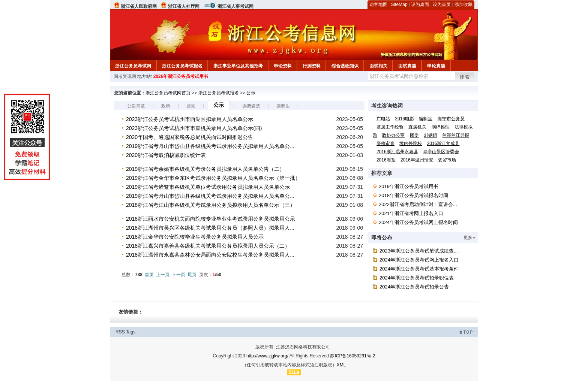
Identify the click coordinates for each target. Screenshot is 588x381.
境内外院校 (411, 143)
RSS (120, 332)
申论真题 (436, 66)
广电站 (383, 119)
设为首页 (442, 4)
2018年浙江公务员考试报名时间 (413, 195)
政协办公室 (393, 135)
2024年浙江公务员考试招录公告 (414, 287)
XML (341, 365)
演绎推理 (441, 127)
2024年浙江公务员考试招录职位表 (417, 278)
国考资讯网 (125, 76)
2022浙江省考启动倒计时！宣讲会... (418, 204)
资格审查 (385, 143)
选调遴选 (251, 106)
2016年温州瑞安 (417, 160)
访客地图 (378, 4)
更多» (469, 238)
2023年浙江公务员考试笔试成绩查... (419, 251)
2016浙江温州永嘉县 (397, 152)
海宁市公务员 (451, 119)
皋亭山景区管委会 (441, 152)
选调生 (283, 106)
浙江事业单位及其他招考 (238, 66)
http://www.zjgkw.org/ (267, 356)
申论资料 (283, 66)
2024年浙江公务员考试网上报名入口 (419, 260)
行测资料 (312, 66)
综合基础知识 (345, 66)
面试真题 (407, 66)
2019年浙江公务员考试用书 (409, 186)
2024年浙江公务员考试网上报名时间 (418, 222)
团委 (414, 135)
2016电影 (404, 119)
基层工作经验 (390, 127)
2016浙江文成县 (443, 143)
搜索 (465, 77)
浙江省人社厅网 (184, 6)
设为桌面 (420, 4)
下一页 (178, 275)
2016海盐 (386, 160)
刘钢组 (430, 135)
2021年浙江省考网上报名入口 (411, 213)
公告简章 (136, 106)
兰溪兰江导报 (456, 135)
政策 (166, 106)
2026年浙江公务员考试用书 (181, 76)
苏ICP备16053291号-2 (352, 356)
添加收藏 (463, 4)
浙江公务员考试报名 (182, 66)
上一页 (163, 275)
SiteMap (399, 4)
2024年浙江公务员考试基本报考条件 (419, 269)
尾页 (192, 275)
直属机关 (417, 127)
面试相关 (378, 66)
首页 (149, 275)
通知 (191, 106)
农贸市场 (447, 160)
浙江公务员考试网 (133, 66)
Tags (131, 332)
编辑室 (426, 119)
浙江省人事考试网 (235, 6)
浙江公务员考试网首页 (168, 93)
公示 (251, 93)
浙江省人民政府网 (139, 6)
